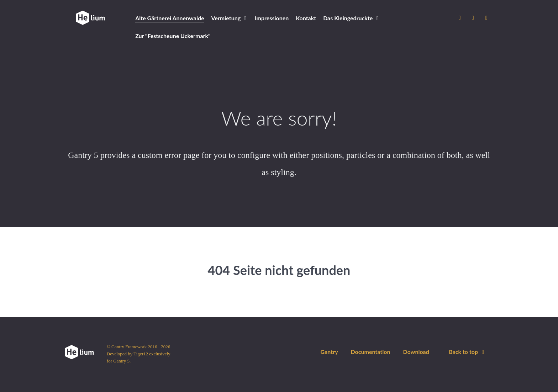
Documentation (370, 352)
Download (416, 352)
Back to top (468, 352)
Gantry (329, 352)
